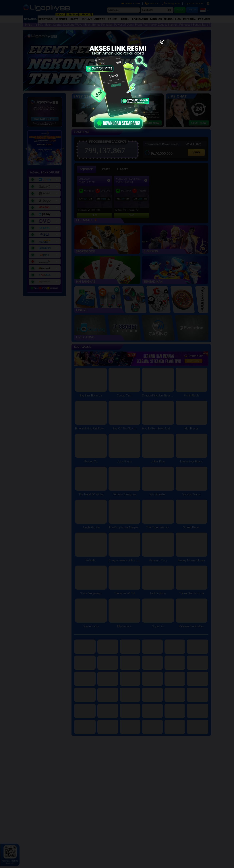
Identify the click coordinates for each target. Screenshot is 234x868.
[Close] (162, 42)
